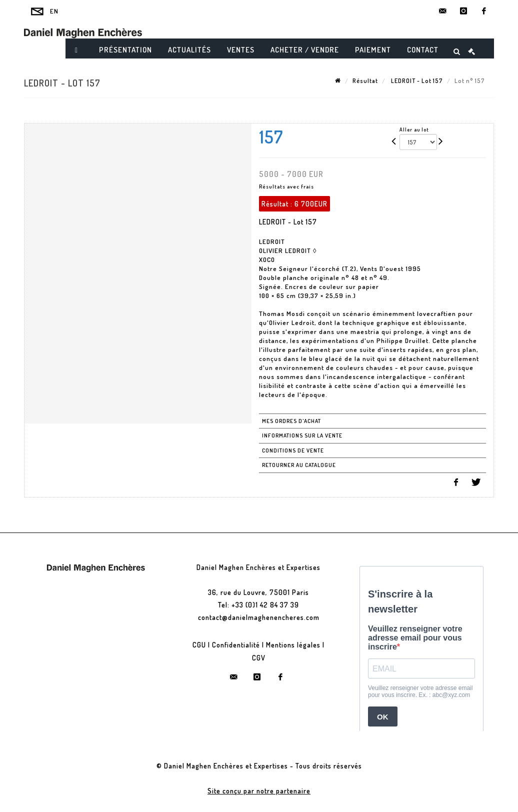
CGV (259, 658)
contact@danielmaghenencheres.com (259, 617)
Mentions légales (293, 645)
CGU (199, 645)
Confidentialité (236, 645)
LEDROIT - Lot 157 (416, 81)
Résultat (365, 81)
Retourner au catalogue (299, 465)
